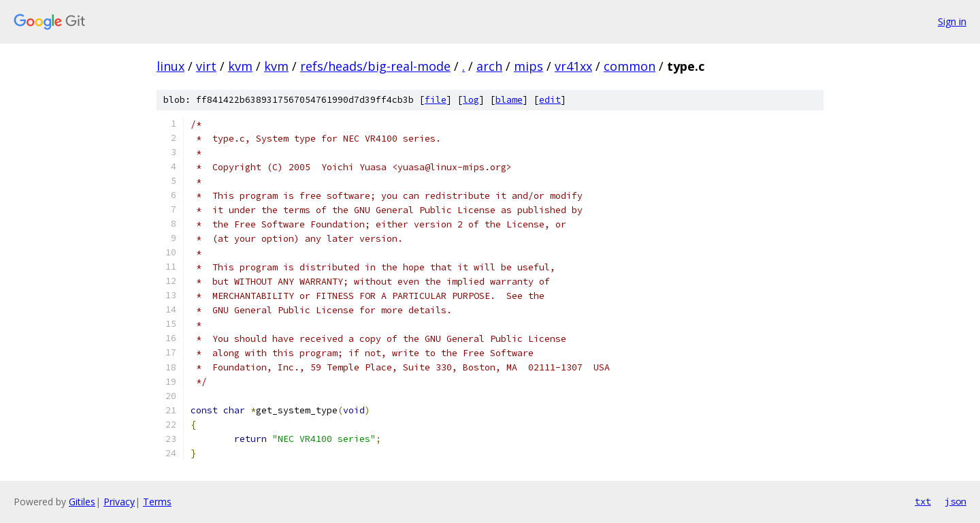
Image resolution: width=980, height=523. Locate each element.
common (630, 66)
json (955, 501)
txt (923, 501)
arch (489, 66)
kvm (240, 66)
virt (206, 66)
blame (509, 100)
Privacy (119, 502)
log (471, 100)
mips (528, 66)
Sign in (952, 21)
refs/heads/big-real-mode (375, 66)
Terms (157, 502)
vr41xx (573, 66)
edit (550, 100)
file (436, 100)
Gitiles (82, 502)
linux (170, 66)
